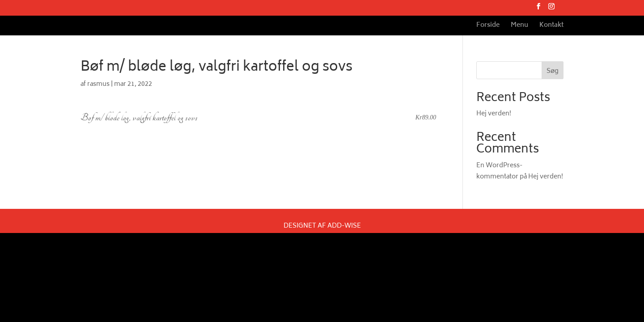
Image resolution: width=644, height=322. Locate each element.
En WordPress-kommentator (499, 171)
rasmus (98, 84)
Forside (488, 27)
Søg (553, 71)
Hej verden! (494, 114)
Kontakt (551, 27)
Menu (519, 27)
